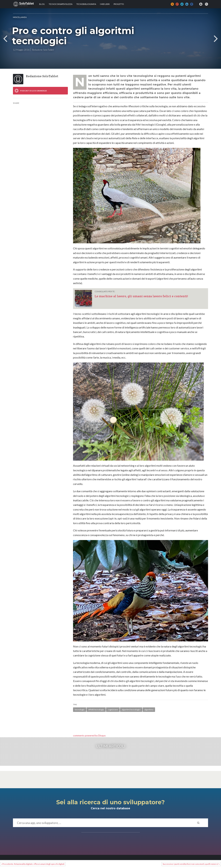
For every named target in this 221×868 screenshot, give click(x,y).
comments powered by (89, 735)
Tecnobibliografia (86, 4)
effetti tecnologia (96, 710)
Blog (42, 4)
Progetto (119, 4)
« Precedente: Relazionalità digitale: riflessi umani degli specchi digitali (33, 864)
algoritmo (149, 710)
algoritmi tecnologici (131, 710)
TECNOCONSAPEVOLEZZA (61, 4)
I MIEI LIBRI (105, 4)
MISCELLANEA (20, 17)
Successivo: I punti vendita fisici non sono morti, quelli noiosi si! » (191, 864)
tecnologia (80, 710)
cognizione (113, 710)
